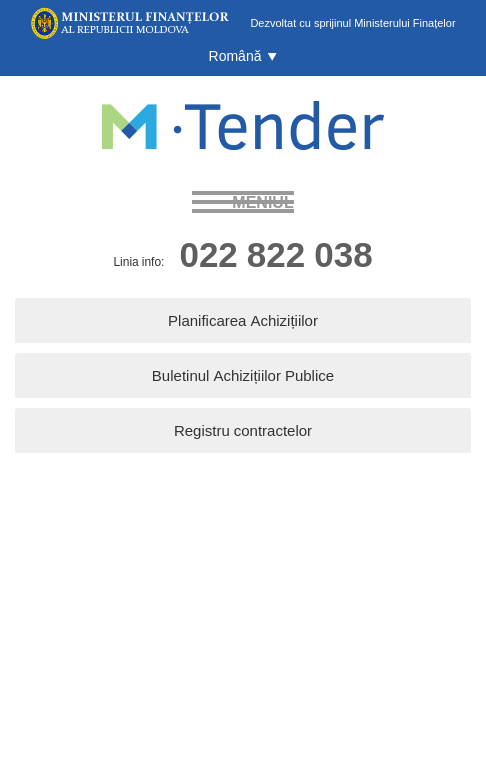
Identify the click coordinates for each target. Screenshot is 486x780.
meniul (262, 202)
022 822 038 (275, 253)
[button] (243, 56)
